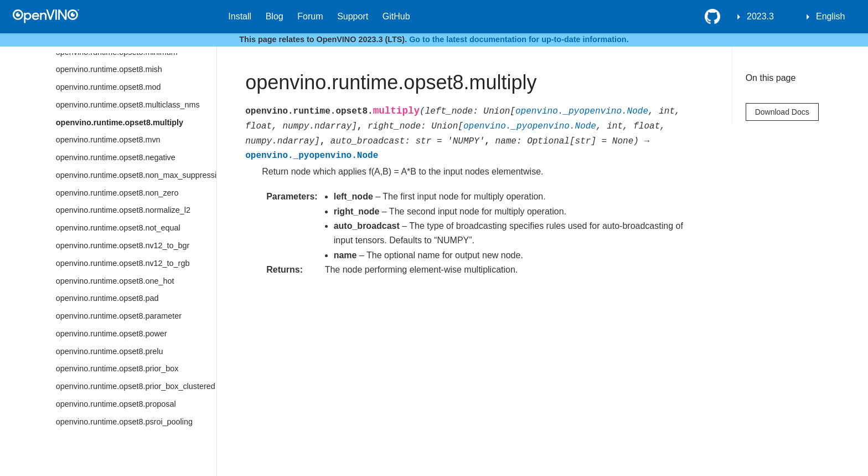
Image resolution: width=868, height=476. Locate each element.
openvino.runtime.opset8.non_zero (117, 193)
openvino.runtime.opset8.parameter (119, 316)
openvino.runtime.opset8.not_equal (118, 228)
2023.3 (760, 16)
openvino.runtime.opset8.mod (108, 87)
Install (240, 16)
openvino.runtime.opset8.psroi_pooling (124, 422)
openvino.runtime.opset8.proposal (116, 404)
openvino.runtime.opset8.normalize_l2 (123, 210)
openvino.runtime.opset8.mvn (108, 140)
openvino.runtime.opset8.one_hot (115, 281)
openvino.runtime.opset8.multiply (120, 122)
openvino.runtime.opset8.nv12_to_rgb (123, 263)
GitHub (396, 16)
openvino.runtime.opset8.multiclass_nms (128, 105)
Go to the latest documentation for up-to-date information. (519, 39)
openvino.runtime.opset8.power (112, 334)
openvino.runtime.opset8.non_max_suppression (136, 175)
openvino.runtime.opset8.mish (109, 69)
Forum (310, 16)
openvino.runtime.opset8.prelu (110, 351)
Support (353, 16)
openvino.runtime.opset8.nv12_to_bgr (123, 245)
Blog (275, 16)
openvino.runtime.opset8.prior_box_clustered (136, 386)
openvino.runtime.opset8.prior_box (117, 368)
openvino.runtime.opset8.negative (116, 157)
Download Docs (782, 112)
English (830, 16)
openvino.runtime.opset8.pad (107, 298)
